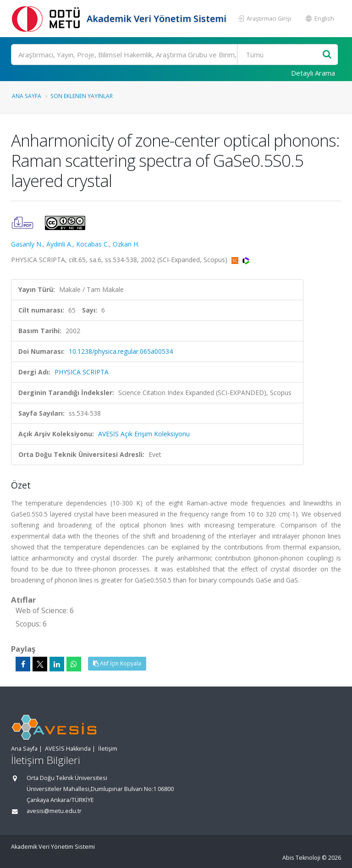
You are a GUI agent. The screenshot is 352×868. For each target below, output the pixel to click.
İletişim (108, 749)
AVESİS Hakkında (68, 749)
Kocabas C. (93, 244)
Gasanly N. (27, 244)
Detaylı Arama (313, 73)
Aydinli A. (59, 244)
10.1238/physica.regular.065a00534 (121, 351)
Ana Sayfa (27, 96)
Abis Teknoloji (301, 858)
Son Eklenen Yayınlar (82, 96)
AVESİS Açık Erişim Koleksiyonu (144, 434)
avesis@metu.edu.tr (54, 811)
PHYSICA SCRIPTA (82, 372)
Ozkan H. (126, 244)
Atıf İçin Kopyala (117, 663)
